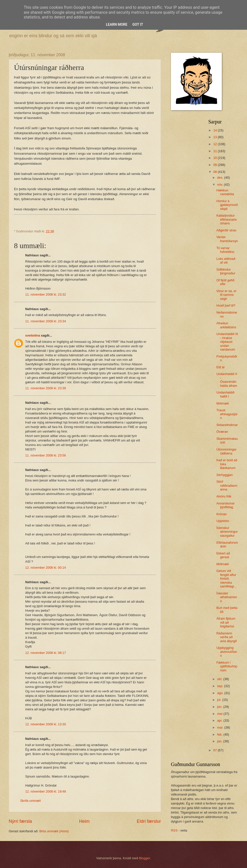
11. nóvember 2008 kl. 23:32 (46, 294)
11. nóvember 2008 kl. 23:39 (46, 388)
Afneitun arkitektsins (226, 325)
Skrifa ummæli (30, 801)
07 (216, 750)
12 (216, 144)
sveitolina (33, 335)
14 (216, 130)
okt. (220, 679)
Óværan (222, 432)
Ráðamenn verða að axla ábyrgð (227, 637)
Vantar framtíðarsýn (227, 239)
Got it (138, 24)
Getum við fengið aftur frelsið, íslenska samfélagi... (226, 579)
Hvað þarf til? (226, 305)
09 (216, 165)
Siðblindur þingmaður (226, 271)
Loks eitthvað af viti (226, 261)
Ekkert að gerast (223, 555)
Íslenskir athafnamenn (227, 597)
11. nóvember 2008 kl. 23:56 (46, 455)
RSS (174, 830)
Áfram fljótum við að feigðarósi (226, 622)
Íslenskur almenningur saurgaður (227, 532)
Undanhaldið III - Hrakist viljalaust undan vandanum (227, 342)
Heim (84, 821)
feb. (220, 734)
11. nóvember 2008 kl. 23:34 (46, 321)
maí (220, 714)
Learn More (117, 24)
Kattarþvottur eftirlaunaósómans (227, 219)
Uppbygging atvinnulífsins (227, 652)
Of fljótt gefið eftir (225, 282)
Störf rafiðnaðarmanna (227, 485)
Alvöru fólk (224, 496)
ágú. (221, 693)
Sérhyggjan (224, 475)
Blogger (144, 858)
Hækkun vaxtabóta (225, 192)
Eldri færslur (149, 821)
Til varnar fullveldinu (225, 250)
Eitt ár (221, 367)
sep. (221, 686)
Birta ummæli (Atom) (54, 831)
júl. (220, 700)
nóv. (220, 185)
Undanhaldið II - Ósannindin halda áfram (227, 380)
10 (216, 158)
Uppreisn (223, 521)
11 (216, 151)
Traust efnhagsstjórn (227, 414)
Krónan (222, 514)
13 (216, 137)
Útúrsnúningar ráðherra (226, 451)
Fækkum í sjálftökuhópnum (227, 666)
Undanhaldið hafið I (225, 394)
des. (221, 178)
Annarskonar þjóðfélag (225, 505)
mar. (221, 727)
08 (216, 172)
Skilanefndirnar (227, 425)
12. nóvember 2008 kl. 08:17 (46, 653)
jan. (220, 741)
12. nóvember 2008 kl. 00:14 (46, 568)
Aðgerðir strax (226, 230)
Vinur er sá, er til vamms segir (226, 295)
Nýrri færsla (20, 821)
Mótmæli (222, 403)
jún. (220, 707)
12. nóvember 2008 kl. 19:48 (46, 791)
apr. (220, 720)
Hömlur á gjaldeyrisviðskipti (227, 205)
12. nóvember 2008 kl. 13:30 (46, 724)
